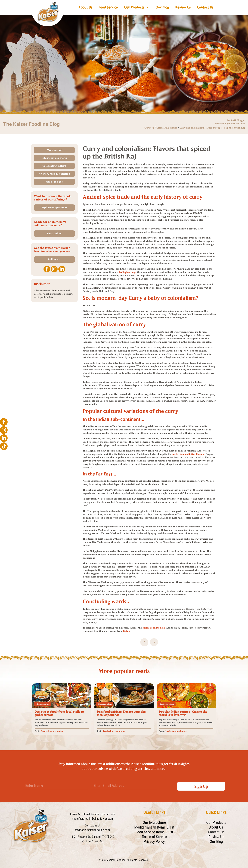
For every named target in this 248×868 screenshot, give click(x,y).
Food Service (108, 7)
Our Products (137, 7)
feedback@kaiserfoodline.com (92, 830)
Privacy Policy (154, 842)
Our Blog (162, 7)
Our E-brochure (154, 823)
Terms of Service (154, 837)
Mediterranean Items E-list (154, 828)
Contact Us (205, 7)
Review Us (183, 7)
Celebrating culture (167, 128)
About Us (85, 7)
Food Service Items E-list (154, 833)
